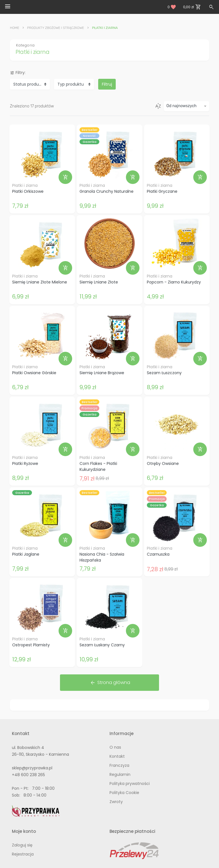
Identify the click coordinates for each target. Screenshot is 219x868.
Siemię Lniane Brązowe (102, 373)
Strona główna (110, 683)
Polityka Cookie (124, 793)
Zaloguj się (22, 845)
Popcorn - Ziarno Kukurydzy (174, 282)
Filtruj (107, 84)
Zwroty (116, 802)
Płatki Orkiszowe (28, 191)
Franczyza (119, 765)
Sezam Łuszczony (164, 373)
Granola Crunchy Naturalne (107, 191)
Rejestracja (23, 854)
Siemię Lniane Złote (99, 282)
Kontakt (117, 756)
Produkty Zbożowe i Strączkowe (56, 28)
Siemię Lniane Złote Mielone (40, 282)
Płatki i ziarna (25, 185)
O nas (115, 747)
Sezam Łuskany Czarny (102, 645)
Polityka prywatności (130, 784)
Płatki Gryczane (162, 191)
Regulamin (120, 774)
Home (15, 28)
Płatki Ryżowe (25, 463)
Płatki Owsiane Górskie (34, 373)
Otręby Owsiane (163, 463)
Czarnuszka (158, 554)
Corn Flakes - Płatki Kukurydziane (98, 466)
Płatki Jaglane (26, 554)
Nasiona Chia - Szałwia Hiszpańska (102, 557)
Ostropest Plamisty (31, 645)
